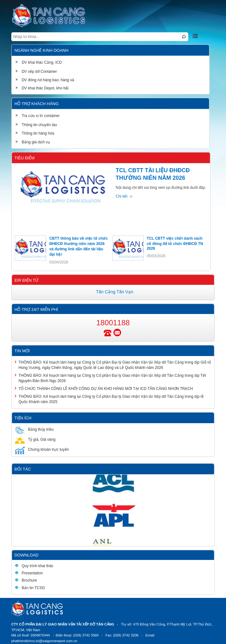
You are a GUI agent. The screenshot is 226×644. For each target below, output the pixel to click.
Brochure (26, 580)
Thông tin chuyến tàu (36, 125)
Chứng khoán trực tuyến (42, 449)
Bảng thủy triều (34, 429)
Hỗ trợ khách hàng (36, 104)
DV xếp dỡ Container (36, 72)
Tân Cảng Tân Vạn (114, 292)
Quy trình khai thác (34, 566)
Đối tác (23, 469)
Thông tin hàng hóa (34, 133)
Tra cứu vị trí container (37, 116)
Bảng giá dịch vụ (32, 142)
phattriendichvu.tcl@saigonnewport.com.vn (44, 641)
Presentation (29, 573)
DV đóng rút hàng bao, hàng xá (44, 80)
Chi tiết (122, 196)
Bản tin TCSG (30, 588)
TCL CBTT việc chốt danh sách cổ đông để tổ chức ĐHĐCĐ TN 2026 (175, 243)
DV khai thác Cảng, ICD (39, 62)
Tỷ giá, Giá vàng (35, 439)
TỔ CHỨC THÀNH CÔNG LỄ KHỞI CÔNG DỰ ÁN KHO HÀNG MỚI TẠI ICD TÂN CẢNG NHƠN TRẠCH (106, 389)
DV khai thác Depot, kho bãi (42, 88)
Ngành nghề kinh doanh (41, 50)
